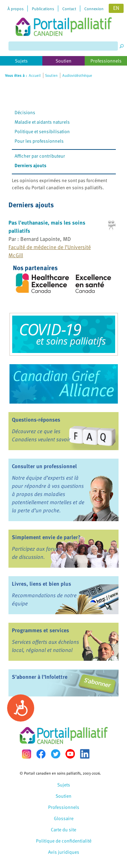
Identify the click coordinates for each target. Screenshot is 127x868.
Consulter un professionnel (44, 466)
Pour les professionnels (39, 141)
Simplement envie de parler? (46, 537)
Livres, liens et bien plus (41, 584)
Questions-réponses (36, 420)
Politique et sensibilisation (42, 131)
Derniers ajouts (30, 165)
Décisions (25, 112)
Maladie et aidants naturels (42, 122)
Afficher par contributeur (40, 156)
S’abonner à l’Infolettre (40, 677)
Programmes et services (40, 630)
